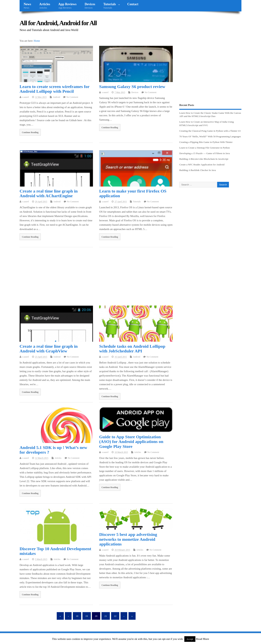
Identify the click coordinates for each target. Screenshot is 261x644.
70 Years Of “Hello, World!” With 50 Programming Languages (210, 136)
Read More (202, 639)
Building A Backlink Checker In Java (197, 170)
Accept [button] (190, 639)
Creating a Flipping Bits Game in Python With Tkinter (206, 142)
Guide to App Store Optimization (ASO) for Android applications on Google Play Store (131, 442)
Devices (90, 6)
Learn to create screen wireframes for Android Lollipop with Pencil (54, 89)
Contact (133, 4)
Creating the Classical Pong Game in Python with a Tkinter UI (210, 131)
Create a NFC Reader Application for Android (202, 165)
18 (77, 616)
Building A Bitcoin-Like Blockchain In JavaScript (204, 159)
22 (115, 616)
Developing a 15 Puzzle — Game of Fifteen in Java (205, 153)
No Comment (72, 97)
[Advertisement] (96, 277)
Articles (45, 6)
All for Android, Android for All (58, 23)
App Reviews (67, 6)
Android (56, 97)
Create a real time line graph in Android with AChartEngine (49, 193)
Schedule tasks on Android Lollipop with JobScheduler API (132, 349)
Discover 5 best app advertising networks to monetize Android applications (128, 539)
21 (106, 616)
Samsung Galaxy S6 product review (132, 87)
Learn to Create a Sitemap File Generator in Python (204, 148)
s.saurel (26, 97)
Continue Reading (30, 132)
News (27, 6)
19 (87, 616)
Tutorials (110, 6)
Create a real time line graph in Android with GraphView (49, 349)
